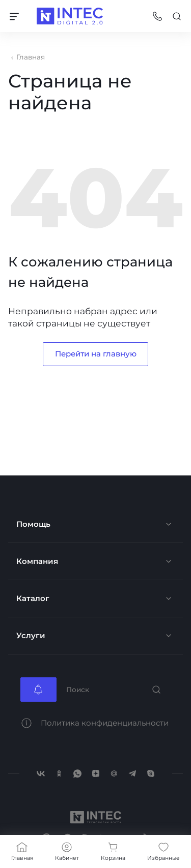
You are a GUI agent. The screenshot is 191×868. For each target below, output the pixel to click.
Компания (37, 561)
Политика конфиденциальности (105, 723)
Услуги (31, 635)
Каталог (33, 598)
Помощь (33, 524)
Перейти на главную (96, 354)
